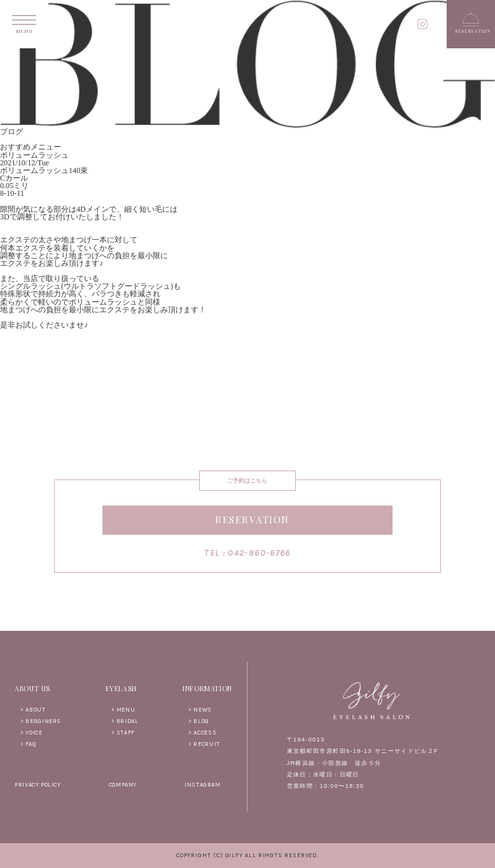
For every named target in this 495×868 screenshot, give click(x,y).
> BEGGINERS (41, 721)
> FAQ (28, 744)
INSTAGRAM (202, 785)
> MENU (123, 710)
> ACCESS (202, 733)
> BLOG (199, 721)
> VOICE (31, 733)
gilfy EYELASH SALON (247, 26)
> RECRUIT (204, 744)
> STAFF (123, 733)
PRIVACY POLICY (38, 785)
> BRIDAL (125, 721)
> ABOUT (33, 710)
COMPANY (123, 785)
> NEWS (200, 710)
